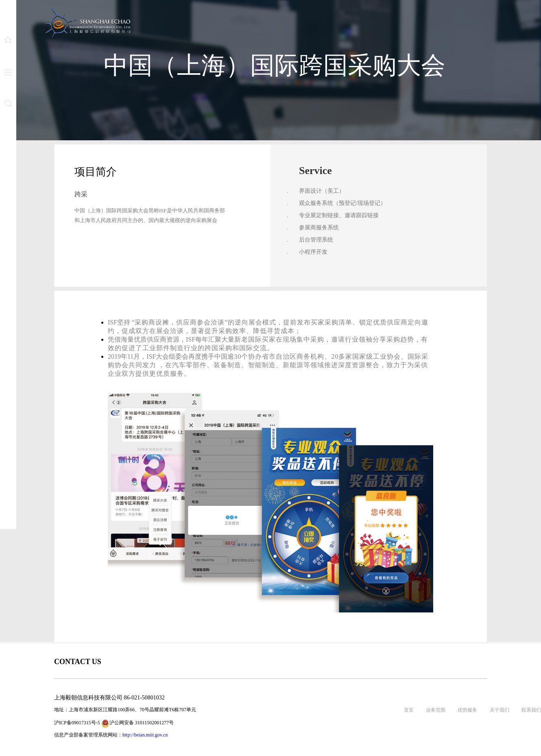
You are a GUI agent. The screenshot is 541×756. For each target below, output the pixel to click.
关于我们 (500, 710)
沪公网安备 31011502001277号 (138, 723)
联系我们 (531, 710)
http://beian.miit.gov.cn (145, 735)
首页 (409, 710)
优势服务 (467, 710)
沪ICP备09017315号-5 (77, 723)
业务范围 (436, 710)
